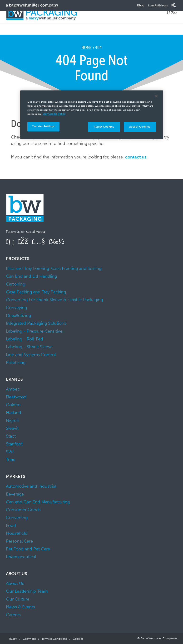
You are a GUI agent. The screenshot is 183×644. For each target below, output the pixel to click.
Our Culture (18, 599)
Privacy (12, 639)
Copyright (29, 639)
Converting (17, 518)
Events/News (158, 5)
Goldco (13, 405)
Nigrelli (13, 420)
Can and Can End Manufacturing (38, 502)
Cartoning (16, 284)
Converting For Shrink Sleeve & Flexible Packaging (54, 300)
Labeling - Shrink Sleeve (29, 347)
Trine (11, 460)
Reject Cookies (104, 127)
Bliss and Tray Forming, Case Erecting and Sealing (54, 268)
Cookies (78, 639)
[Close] (156, 96)
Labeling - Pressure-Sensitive (34, 331)
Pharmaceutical (21, 557)
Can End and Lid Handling (31, 276)
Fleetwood (16, 397)
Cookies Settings (43, 126)
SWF (10, 452)
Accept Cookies (140, 127)
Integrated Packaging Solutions (36, 323)
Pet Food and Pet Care (28, 549)
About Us (15, 583)
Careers (13, 615)
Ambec (13, 389)
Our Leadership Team (27, 591)
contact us (136, 157)
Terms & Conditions (54, 639)
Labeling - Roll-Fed (25, 339)
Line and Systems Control (31, 355)
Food (11, 525)
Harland (14, 413)
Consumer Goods (23, 510)
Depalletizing (18, 315)
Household (17, 533)
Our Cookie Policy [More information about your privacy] (54, 114)
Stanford (14, 444)
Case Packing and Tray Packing (36, 292)
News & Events (20, 607)
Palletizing (16, 363)
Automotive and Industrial (31, 486)
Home (87, 47)
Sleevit (12, 428)
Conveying (16, 308)
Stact (11, 436)
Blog (141, 5)
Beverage (15, 494)
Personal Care (19, 541)
